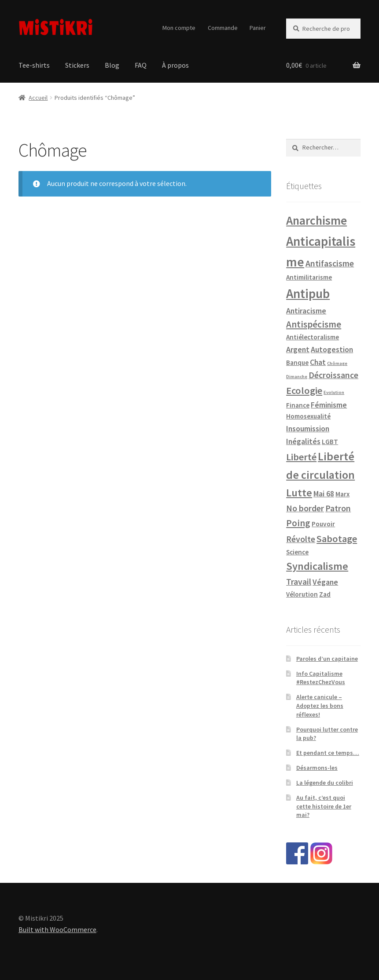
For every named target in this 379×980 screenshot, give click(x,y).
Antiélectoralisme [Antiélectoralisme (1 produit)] (313, 337)
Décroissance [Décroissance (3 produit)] (333, 375)
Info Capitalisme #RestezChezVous (321, 678)
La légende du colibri (325, 783)
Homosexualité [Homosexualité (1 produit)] (308, 416)
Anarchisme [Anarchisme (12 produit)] (316, 220)
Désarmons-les (317, 768)
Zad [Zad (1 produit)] (325, 594)
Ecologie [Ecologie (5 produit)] (304, 390)
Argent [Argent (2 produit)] (298, 349)
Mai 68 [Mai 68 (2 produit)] (324, 494)
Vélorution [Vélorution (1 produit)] (302, 594)
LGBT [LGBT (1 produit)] (330, 442)
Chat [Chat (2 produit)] (318, 362)
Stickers (77, 65)
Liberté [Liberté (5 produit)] (301, 457)
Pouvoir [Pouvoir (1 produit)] (323, 524)
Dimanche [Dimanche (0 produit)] (297, 377)
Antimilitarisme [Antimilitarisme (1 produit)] (309, 277)
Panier (258, 28)
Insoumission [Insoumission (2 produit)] (308, 428)
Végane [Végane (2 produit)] (325, 582)
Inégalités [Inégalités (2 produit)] (303, 441)
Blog (112, 65)
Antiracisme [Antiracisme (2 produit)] (306, 311)
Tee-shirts (34, 65)
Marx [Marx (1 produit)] (342, 494)
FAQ (141, 65)
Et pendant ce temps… (328, 753)
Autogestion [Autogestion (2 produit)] (332, 349)
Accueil (38, 98)
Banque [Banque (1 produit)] (297, 362)
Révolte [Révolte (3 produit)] (301, 539)
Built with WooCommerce (57, 929)
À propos (175, 65)
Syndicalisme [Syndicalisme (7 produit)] (317, 566)
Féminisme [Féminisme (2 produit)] (329, 405)
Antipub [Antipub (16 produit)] (308, 293)
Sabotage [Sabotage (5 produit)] (337, 539)
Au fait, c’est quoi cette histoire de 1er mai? (324, 806)
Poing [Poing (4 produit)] (298, 523)
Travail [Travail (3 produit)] (299, 582)
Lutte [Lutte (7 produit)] (299, 493)
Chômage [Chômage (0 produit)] (337, 363)
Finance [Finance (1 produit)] (298, 405)
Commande (223, 28)
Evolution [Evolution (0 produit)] (334, 392)
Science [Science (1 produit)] (297, 552)
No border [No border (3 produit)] (305, 508)
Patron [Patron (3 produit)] (338, 508)
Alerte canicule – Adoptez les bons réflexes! (320, 706)
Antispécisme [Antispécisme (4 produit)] (314, 324)
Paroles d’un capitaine (327, 659)
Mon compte (179, 28)
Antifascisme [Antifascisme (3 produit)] (330, 263)
